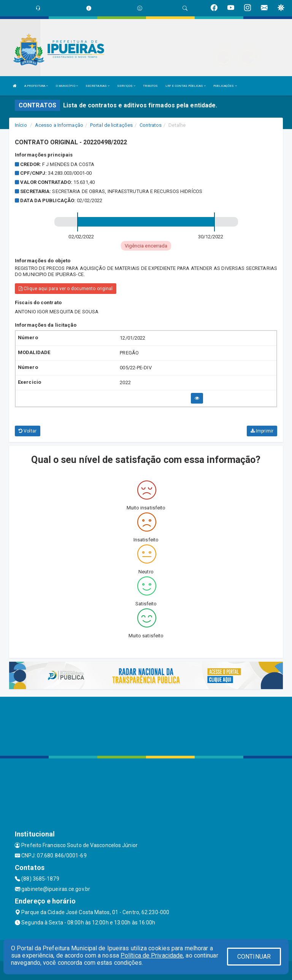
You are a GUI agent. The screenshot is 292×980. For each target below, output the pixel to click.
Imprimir (262, 431)
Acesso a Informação (59, 125)
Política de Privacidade (152, 955)
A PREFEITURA (36, 86)
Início (21, 125)
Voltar (28, 431)
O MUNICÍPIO (67, 86)
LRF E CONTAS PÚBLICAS (186, 86)
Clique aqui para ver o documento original (66, 289)
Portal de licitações (111, 125)
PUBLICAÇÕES (225, 86)
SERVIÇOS (126, 86)
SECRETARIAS (98, 86)
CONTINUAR (254, 957)
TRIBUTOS (150, 86)
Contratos (151, 125)
